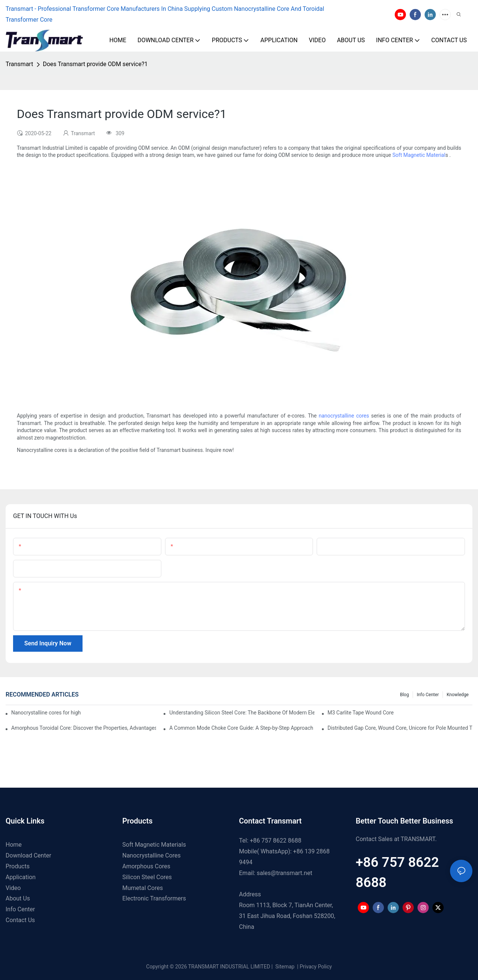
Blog (404, 695)
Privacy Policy (316, 967)
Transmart (19, 64)
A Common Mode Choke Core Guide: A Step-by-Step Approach (241, 728)
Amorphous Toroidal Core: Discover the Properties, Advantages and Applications (84, 728)
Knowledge (458, 695)
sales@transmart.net (284, 873)
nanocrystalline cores (344, 416)
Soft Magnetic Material (419, 155)
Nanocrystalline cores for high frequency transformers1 (46, 713)
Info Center (428, 695)
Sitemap (284, 967)
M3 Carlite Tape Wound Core (361, 713)
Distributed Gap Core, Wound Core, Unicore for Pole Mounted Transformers (400, 728)
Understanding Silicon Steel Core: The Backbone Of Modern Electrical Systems (242, 713)
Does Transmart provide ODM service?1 (95, 64)
